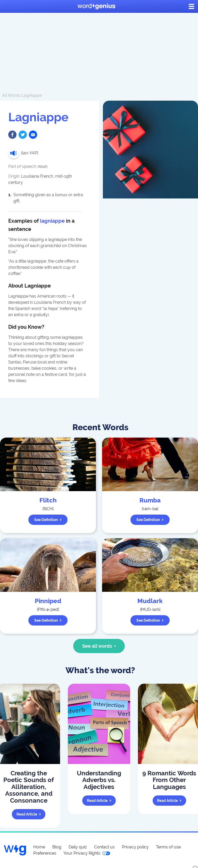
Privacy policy (135, 847)
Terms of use (168, 847)
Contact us (104, 847)
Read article (29, 814)
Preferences (45, 853)
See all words (99, 646)
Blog (57, 847)
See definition (48, 520)
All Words (11, 95)
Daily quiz (78, 847)
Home (39, 847)
